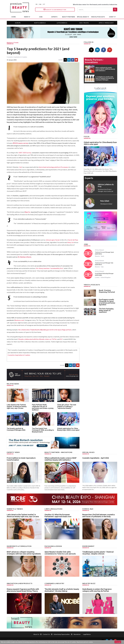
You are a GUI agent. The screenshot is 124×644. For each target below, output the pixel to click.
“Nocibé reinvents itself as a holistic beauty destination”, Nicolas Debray (62, 590)
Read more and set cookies (85, 642)
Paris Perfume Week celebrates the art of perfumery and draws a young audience (43, 407)
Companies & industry (54, 583)
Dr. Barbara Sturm (25, 257)
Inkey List (71, 242)
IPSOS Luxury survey (20, 143)
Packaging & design (53, 546)
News (26, 17)
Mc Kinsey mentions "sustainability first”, (50, 268)
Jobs (86, 244)
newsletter (77, 634)
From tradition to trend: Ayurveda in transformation (21, 459)
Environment (88, 546)
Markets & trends (13, 43)
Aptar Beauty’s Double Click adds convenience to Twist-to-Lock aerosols (60, 553)
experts (54, 17)
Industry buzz (89, 583)
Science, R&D (88, 509)
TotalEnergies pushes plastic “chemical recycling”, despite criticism (98, 553)
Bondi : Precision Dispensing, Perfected (107, 291)
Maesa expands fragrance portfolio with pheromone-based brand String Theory (23, 590)
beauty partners (69, 17)
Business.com (19, 320)
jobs (41, 17)
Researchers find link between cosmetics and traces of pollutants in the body (99, 515)
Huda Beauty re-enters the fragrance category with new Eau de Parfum (97, 590)
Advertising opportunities (62, 634)
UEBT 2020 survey (25, 153)
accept (118, 642)
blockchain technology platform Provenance (54, 167)
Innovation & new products (20, 583)
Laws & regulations (53, 509)
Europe (18, 23)
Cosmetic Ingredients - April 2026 (96, 458)
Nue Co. (28, 212)
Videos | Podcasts (98, 17)
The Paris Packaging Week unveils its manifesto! (106, 310)
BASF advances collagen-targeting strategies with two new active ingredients (24, 553)
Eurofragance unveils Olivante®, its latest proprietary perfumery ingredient (107, 302)
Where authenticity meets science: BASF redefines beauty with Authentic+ (61, 459)
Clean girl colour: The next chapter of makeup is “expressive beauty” (67, 406)
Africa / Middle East (106, 23)
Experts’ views (13, 452)
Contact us (46, 634)
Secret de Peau (73, 240)
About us (36, 634)
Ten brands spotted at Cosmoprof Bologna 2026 (16, 429)
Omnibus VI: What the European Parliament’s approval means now (58, 515)
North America (40, 23)
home (14, 17)
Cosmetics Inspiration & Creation (19, 355)
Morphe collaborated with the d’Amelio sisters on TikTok (37, 339)
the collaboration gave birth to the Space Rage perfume (45, 330)
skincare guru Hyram (53, 240)
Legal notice (87, 634)
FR (36, 4)
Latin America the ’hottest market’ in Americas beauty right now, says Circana (17, 406)
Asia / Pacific (84, 23)
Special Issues (88, 452)
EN (40, 4)
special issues (82, 17)
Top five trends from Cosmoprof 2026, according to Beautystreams (43, 430)
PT (44, 4)
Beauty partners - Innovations (94, 61)
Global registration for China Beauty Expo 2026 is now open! (68, 429)
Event (112, 17)
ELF (61, 339)
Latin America (62, 23)
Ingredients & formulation (19, 546)
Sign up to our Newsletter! (55, 9)
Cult (20, 167)
